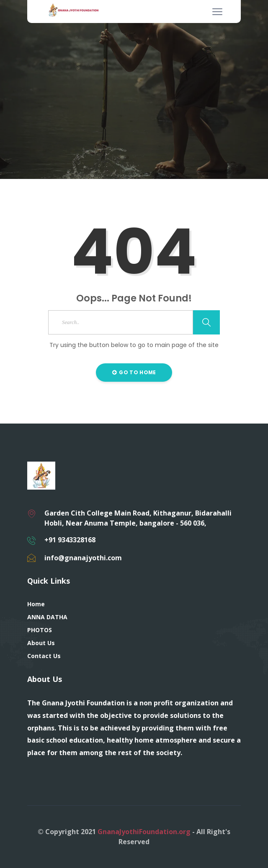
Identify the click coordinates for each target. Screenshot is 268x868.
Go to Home (134, 372)
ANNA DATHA (47, 617)
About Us (41, 643)
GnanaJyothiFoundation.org (144, 832)
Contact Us (44, 656)
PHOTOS (40, 630)
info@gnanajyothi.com (83, 558)
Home (36, 604)
